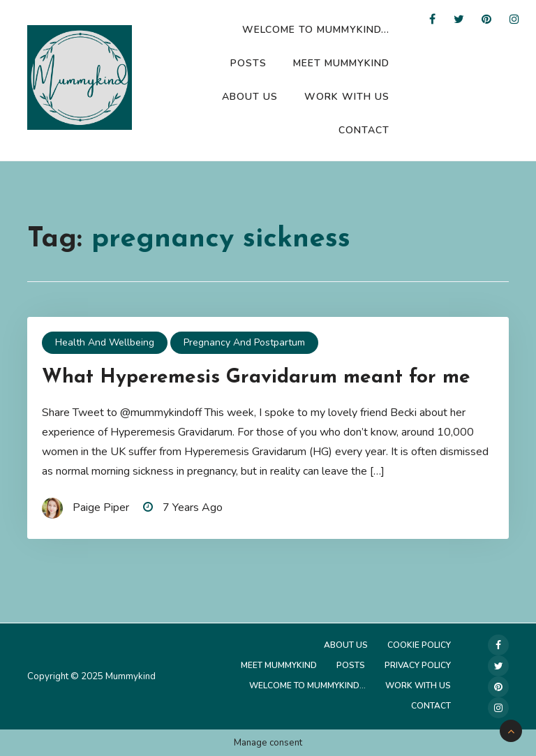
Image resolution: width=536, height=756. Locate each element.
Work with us (347, 97)
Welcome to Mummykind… (316, 30)
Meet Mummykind (341, 63)
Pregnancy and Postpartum (244, 342)
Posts (248, 63)
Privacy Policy (418, 665)
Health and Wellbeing (105, 342)
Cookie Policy (419, 645)
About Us (250, 97)
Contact (364, 130)
